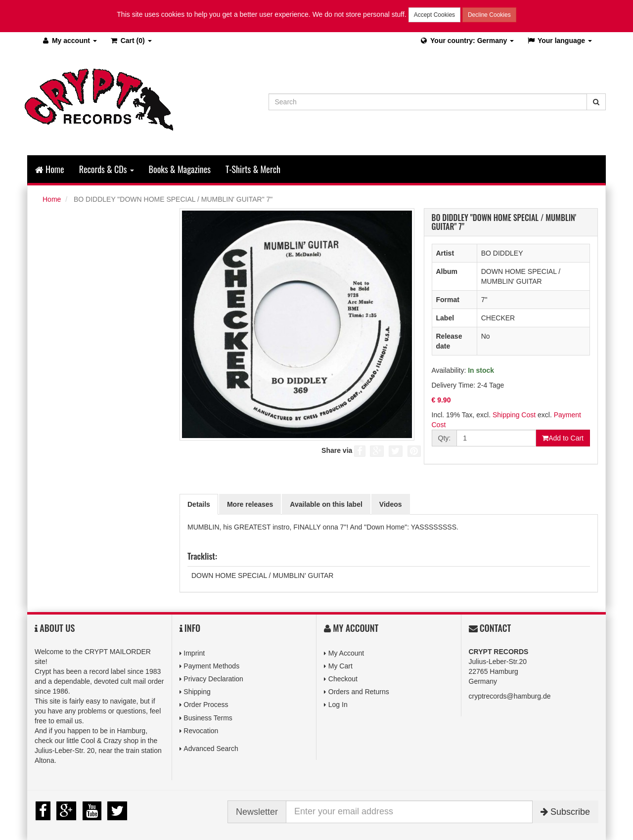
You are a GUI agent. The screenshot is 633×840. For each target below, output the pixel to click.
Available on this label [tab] (326, 504)
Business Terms (208, 718)
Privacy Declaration (213, 679)
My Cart (340, 666)
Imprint (194, 653)
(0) (131, 41)
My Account (346, 653)
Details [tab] (199, 504)
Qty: (445, 438)
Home (50, 169)
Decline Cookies (489, 15)
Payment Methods (211, 666)
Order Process (206, 705)
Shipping (197, 692)
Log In (338, 705)
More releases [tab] (250, 504)
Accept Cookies (434, 15)
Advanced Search (211, 749)
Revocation (201, 731)
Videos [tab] (391, 504)
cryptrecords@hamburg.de (510, 696)
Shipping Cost (514, 415)
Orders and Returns (359, 692)
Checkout (343, 679)
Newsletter (257, 812)
